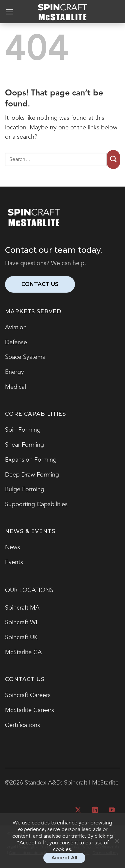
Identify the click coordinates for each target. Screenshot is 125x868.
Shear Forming (24, 445)
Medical (15, 387)
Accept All (64, 858)
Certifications (22, 725)
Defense (16, 342)
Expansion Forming (31, 460)
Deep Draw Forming (32, 475)
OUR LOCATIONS (29, 590)
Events (14, 562)
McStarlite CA (23, 652)
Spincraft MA (22, 608)
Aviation (16, 327)
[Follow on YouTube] (112, 810)
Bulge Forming (25, 489)
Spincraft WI (21, 622)
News (12, 547)
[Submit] (113, 159)
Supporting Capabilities (36, 504)
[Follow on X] (78, 810)
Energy (14, 372)
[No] (117, 844)
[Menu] (9, 12)
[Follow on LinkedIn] (95, 810)
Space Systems (25, 357)
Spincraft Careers (28, 695)
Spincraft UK (21, 637)
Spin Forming (23, 430)
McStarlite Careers (29, 710)
